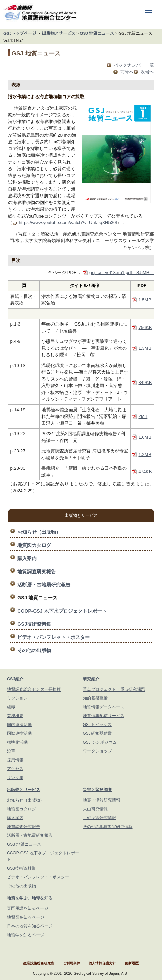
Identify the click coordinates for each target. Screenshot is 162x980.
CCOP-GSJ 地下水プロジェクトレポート (62, 611)
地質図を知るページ (26, 917)
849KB (145, 382)
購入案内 (27, 558)
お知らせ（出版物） (39, 532)
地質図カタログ (34, 545)
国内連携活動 (19, 725)
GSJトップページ (20, 33)
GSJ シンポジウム (100, 742)
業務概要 (15, 716)
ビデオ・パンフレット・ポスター (54, 637)
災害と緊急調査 (97, 790)
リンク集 (15, 778)
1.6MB (145, 437)
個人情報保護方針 (102, 963)
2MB (143, 416)
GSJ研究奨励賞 (97, 733)
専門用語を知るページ (28, 908)
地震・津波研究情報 (102, 800)
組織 (11, 707)
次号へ (147, 72)
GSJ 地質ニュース (97, 33)
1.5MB (145, 300)
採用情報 (15, 760)
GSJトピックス (97, 725)
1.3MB (145, 348)
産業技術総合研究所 (39, 963)
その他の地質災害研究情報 (108, 827)
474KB (145, 472)
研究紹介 (91, 679)
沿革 (11, 751)
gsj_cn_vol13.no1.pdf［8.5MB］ (122, 272)
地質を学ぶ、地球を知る (30, 898)
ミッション (17, 698)
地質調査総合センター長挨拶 (34, 689)
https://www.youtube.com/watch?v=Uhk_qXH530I (68, 223)
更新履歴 (132, 963)
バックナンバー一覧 (134, 65)
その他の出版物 (34, 650)
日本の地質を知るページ (30, 926)
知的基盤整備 (95, 698)
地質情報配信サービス (104, 716)
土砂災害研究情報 (99, 818)
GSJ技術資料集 (34, 624)
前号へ (127, 72)
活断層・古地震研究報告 (44, 585)
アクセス (15, 769)
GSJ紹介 (15, 679)
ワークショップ (97, 751)
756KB (145, 327)
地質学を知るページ (26, 935)
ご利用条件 (72, 963)
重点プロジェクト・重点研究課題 (114, 689)
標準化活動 (17, 742)
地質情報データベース (104, 707)
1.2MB (145, 454)
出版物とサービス (59, 33)
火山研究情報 (95, 809)
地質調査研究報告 (37, 571)
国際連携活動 (19, 733)
